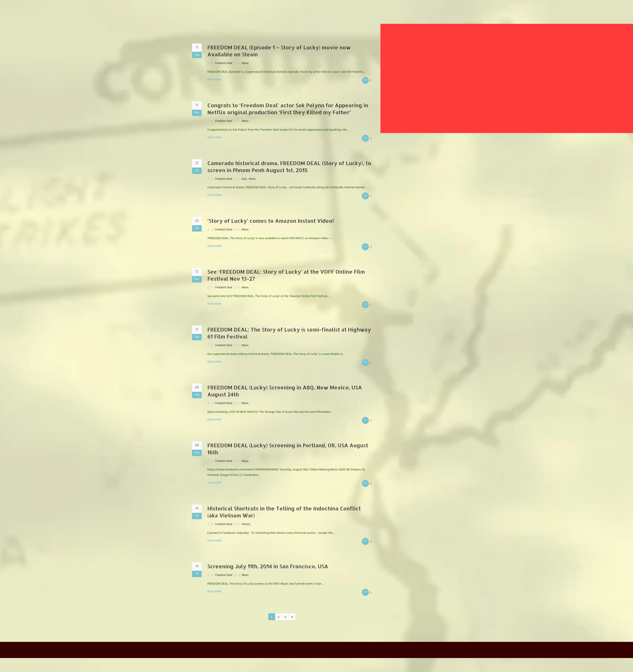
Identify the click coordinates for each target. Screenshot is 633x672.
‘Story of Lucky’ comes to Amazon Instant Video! (271, 221)
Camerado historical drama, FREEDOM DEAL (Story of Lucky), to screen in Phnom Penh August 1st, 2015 (286, 167)
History (246, 524)
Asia (244, 179)
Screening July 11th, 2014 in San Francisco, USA (268, 566)
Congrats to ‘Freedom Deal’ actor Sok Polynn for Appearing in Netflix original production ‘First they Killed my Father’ (288, 109)
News (245, 63)
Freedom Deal (224, 63)
